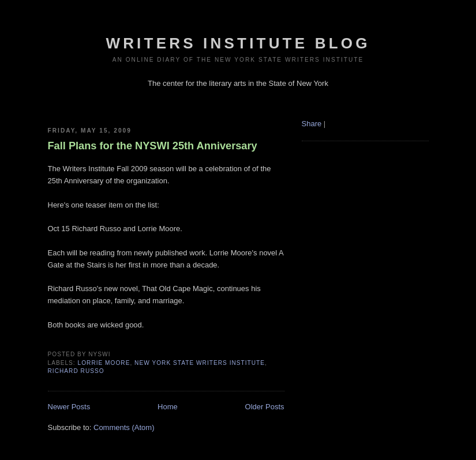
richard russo (76, 371)
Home (168, 407)
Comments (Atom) (124, 427)
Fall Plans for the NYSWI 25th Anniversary (153, 146)
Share (312, 124)
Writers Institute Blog (238, 43)
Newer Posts (69, 407)
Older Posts (265, 407)
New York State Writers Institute (200, 363)
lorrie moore (104, 363)
